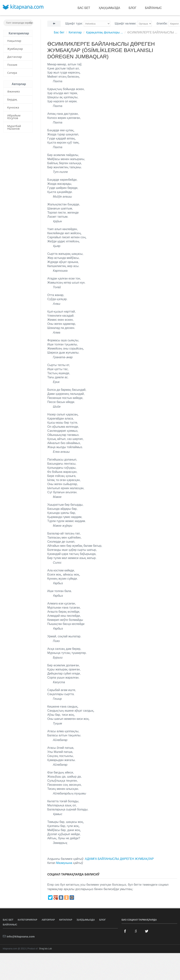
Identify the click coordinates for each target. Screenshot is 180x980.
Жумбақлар (15, 49)
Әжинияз (14, 91)
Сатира (12, 73)
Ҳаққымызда (109, 8)
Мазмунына (64, 863)
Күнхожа (13, 107)
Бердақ (12, 99)
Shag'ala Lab (45, 949)
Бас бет (84, 8)
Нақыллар (14, 41)
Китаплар (75, 32)
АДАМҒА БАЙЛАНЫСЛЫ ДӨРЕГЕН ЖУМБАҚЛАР (119, 859)
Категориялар (28, 920)
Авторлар (48, 920)
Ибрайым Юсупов (14, 117)
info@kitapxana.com (21, 936)
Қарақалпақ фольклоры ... (105, 32)
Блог (132, 8)
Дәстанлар (15, 57)
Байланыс (153, 8)
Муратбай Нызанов (14, 127)
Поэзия (12, 65)
